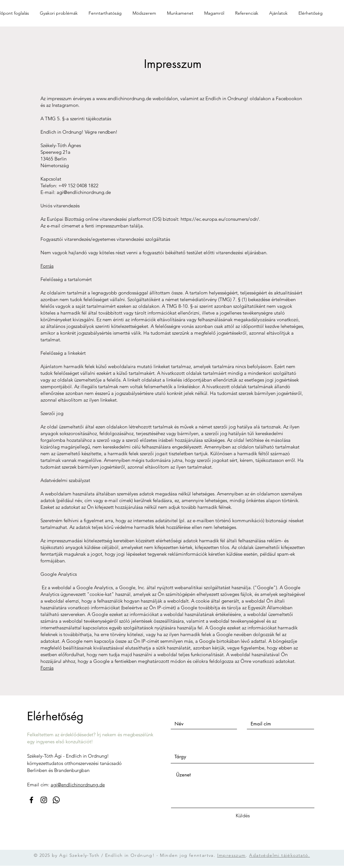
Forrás (47, 266)
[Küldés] (243, 816)
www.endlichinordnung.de (124, 98)
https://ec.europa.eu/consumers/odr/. (220, 219)
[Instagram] (44, 800)
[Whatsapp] (56, 800)
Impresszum (232, 855)
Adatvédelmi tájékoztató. (279, 855)
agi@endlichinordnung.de (84, 192)
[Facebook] (31, 800)
